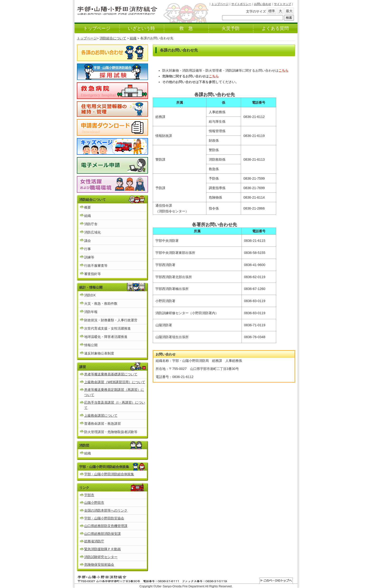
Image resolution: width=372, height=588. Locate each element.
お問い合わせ (263, 4)
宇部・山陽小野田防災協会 (104, 518)
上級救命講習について (101, 415)
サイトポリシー (241, 4)
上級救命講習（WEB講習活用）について (115, 382)
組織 (133, 38)
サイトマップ (283, 4)
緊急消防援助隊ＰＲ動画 (102, 549)
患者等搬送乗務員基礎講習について (111, 374)
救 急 (186, 28)
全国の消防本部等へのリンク (106, 510)
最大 (289, 11)
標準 (272, 11)
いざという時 (141, 28)
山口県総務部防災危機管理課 (106, 526)
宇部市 (89, 495)
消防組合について (113, 38)
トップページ (220, 4)
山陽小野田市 (94, 503)
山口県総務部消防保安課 (102, 534)
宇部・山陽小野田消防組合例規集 (109, 474)
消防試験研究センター (101, 557)
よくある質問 (275, 28)
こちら (284, 70)
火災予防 (231, 28)
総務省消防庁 (94, 541)
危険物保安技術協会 (99, 565)
